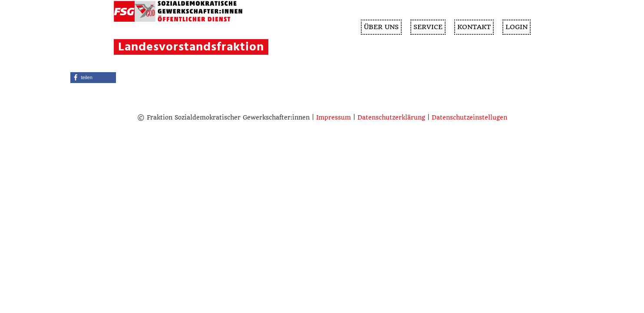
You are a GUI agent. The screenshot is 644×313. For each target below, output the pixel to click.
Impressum (334, 117)
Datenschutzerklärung (391, 117)
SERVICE (428, 27)
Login (517, 27)
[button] (93, 78)
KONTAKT (474, 27)
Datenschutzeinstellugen (469, 117)
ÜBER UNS (381, 27)
